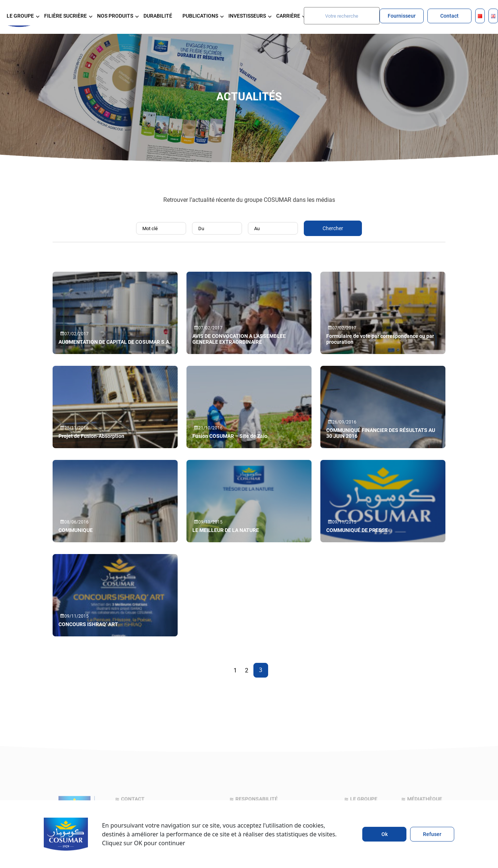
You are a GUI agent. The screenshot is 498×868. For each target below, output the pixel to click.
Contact (449, 16)
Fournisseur (402, 16)
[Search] (342, 16)
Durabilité (158, 16)
